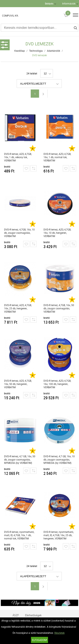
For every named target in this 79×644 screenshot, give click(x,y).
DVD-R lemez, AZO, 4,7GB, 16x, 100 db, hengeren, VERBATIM (57, 384)
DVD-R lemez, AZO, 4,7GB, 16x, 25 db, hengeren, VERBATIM (18, 308)
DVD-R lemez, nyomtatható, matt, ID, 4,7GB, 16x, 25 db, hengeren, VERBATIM (59, 535)
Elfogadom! (39, 640)
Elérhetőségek (33, 615)
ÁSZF (16, 615)
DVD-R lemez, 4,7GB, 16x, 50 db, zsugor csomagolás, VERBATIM (59, 308)
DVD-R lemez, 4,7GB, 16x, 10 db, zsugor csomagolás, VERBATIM (19, 233)
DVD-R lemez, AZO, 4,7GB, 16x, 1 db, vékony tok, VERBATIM (18, 157)
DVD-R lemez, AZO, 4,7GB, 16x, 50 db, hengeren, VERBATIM (18, 384)
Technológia (36, 51)
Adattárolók (54, 51)
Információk (69, 3)
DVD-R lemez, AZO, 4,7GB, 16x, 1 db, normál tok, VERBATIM (57, 157)
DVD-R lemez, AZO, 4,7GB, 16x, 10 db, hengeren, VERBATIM (57, 233)
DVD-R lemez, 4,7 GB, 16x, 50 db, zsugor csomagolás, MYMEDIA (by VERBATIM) (20, 460)
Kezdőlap (20, 51)
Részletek (60, 633)
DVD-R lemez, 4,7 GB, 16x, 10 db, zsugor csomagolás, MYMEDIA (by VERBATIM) (59, 460)
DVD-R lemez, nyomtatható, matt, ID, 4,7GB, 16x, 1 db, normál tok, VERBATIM (19, 535)
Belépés (49, 3)
